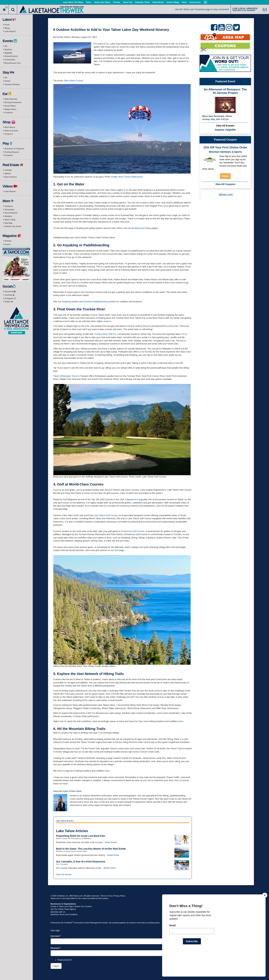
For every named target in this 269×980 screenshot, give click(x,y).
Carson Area (195, 2)
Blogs (7, 28)
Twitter (9, 302)
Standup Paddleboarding (96, 302)
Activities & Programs (14, 149)
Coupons (9, 112)
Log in (56, 966)
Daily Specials (11, 99)
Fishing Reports (12, 152)
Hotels (8, 81)
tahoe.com (226, 195)
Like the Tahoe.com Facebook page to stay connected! (202, 9)
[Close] (265, 917)
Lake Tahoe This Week (73, 2)
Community (10, 60)
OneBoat (68, 923)
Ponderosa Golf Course (133, 531)
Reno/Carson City (13, 63)
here (181, 721)
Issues (8, 244)
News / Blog (10, 220)
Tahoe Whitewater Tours (65, 376)
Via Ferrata (147, 352)
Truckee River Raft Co (105, 334)
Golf (116, 550)
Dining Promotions (13, 102)
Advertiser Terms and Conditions (64, 914)
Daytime (8, 49)
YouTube (10, 295)
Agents (8, 173)
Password (56, 948)
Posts (7, 25)
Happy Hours (10, 109)
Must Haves (10, 127)
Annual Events (11, 56)
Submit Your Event (13, 226)
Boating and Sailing (141, 228)
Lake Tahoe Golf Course (106, 515)
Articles (8, 241)
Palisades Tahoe (142, 2)
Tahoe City (128, 2)
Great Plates (10, 106)
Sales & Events (11, 131)
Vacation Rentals (12, 84)
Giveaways (10, 210)
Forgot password (65, 960)
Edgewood (131, 499)
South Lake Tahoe (102, 2)
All (6, 46)
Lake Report (10, 31)
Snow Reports (11, 213)
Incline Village (173, 2)
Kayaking (66, 302)
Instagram (10, 298)
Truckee (116, 2)
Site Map (8, 223)
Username (56, 936)
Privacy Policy (119, 896)
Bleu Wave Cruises (74, 81)
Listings (8, 170)
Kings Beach (158, 2)
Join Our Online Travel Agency (63, 909)
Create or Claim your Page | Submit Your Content (71, 906)
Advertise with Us (58, 912)
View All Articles (64, 874)
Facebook (10, 292)
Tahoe (89, 2)
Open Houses (11, 177)
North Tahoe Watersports (131, 177)
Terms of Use (106, 896)
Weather (8, 216)
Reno (184, 2)
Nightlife (8, 53)
